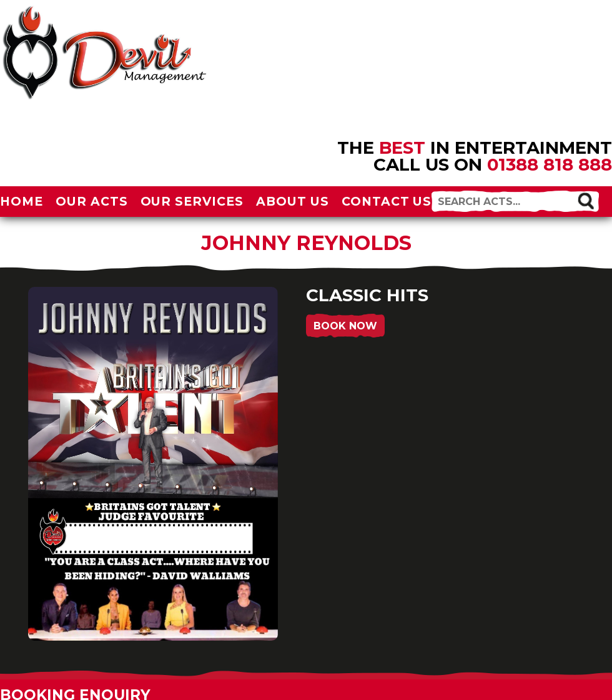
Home (22, 201)
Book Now (345, 326)
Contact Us (387, 201)
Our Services (192, 201)
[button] (586, 200)
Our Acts (92, 201)
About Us (293, 201)
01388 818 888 (550, 164)
